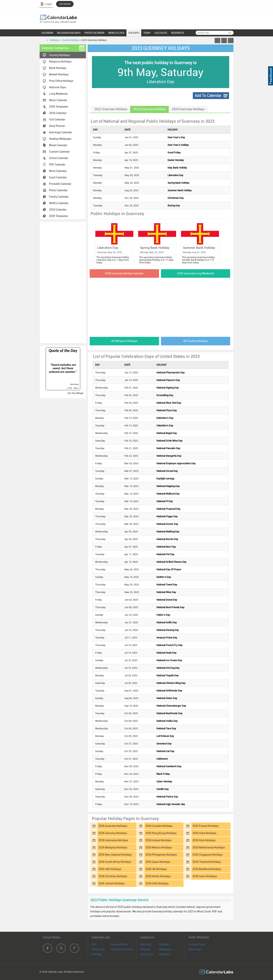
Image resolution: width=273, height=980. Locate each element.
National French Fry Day (169, 645)
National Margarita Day (169, 456)
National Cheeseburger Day (171, 706)
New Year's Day (176, 137)
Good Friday (174, 153)
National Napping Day (168, 486)
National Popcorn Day (168, 380)
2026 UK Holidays (156, 869)
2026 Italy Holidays (204, 840)
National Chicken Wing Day (171, 683)
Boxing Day (174, 206)
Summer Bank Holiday (180, 190)
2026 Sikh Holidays (157, 883)
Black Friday (163, 774)
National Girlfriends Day (169, 691)
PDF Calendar (57, 165)
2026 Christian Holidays (113, 876)
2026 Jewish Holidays (112, 883)
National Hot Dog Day (168, 668)
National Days (58, 87)
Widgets (164, 944)
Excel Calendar (58, 177)
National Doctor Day (167, 524)
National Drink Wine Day (169, 441)
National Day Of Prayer (169, 569)
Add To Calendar (208, 96)
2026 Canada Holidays (159, 826)
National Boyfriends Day (169, 713)
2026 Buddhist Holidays (207, 869)
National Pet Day (165, 554)
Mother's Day (164, 577)
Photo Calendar (58, 190)
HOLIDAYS (134, 33)
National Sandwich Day (169, 766)
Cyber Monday (164, 781)
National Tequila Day (167, 675)
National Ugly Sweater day (171, 804)
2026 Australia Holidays (113, 826)
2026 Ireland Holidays (158, 840)
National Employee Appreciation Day (176, 463)
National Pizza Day (167, 410)
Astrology (146, 944)
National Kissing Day (168, 630)
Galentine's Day (165, 418)
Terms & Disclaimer (122, 949)
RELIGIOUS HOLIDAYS (69, 33)
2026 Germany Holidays (113, 833)
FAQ (94, 944)
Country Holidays (71, 40)
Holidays (54, 40)
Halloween (162, 759)
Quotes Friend (197, 944)
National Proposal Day (168, 509)
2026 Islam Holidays (205, 876)
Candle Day (163, 789)
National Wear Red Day (169, 403)
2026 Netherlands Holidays (209, 847)
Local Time (146, 954)
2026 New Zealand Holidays (115, 855)
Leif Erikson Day (165, 736)
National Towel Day (167, 585)
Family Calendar (59, 197)
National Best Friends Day (170, 607)
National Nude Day (166, 653)
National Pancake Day (168, 448)
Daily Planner (57, 126)
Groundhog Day (165, 395)
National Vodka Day (167, 721)
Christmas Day (176, 198)
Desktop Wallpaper (60, 139)
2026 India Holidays (204, 833)
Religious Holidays (60, 62)
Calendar (145, 949)
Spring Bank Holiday (178, 183)
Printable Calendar (60, 184)
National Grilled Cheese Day (171, 562)
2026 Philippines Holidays (161, 855)
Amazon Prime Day (167, 638)
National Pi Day (165, 501)
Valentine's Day (165, 426)
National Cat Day (165, 751)
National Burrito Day (167, 539)
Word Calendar (58, 171)
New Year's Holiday (178, 145)
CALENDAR (47, 33)
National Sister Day (167, 698)
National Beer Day (166, 547)
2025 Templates (59, 216)
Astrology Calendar (61, 132)
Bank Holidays (58, 68)
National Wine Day (166, 592)
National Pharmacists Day (171, 373)
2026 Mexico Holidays (159, 847)
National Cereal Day (167, 471)
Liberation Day (175, 175)
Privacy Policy (119, 944)
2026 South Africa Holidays (115, 862)
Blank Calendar (58, 145)
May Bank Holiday (177, 168)
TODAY (147, 33)
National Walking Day (168, 532)
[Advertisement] (63, 282)
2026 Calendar (58, 113)
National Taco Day (166, 728)
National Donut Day (167, 600)
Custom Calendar (59, 152)
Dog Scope (195, 949)
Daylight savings (165, 479)
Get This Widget (75, 393)
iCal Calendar (57, 119)
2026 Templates (59, 107)
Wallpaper (165, 949)
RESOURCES (178, 33)
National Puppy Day (167, 516)
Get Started (65, 4)
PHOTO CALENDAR (94, 33)
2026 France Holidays (205, 826)
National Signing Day (168, 388)
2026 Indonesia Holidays (113, 840)
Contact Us (98, 949)
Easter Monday (176, 160)
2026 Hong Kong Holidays (161, 833)
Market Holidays (59, 74)
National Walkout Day (168, 494)
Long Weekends (58, 94)
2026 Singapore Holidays (207, 855)
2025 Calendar (58, 210)
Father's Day (163, 615)
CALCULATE (161, 33)
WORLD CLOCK (116, 33)
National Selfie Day (167, 622)
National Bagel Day (167, 433)
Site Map (97, 954)
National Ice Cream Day (169, 660)
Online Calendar (59, 158)
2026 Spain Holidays (158, 862)
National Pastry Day (167, 797)
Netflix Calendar (59, 203)
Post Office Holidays (61, 81)
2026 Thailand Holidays (207, 862)
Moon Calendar (58, 100)
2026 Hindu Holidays (158, 876)
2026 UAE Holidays (110, 869)
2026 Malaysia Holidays (113, 847)
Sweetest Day (164, 744)
